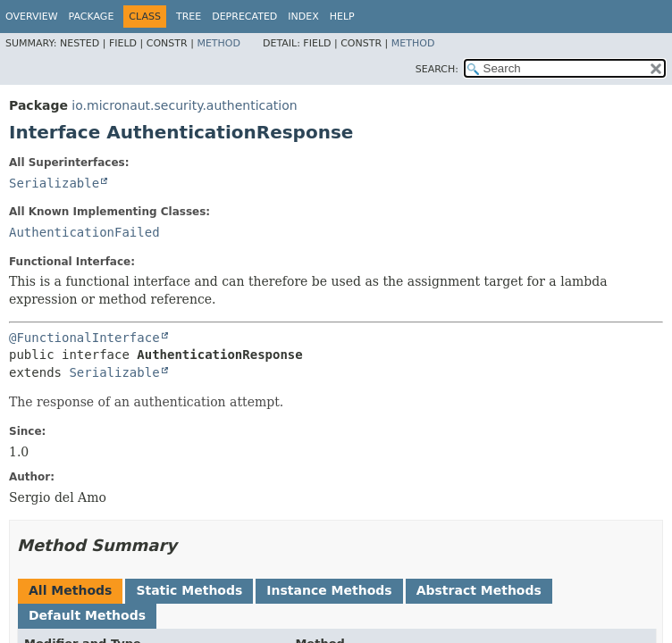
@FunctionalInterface (84, 338)
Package (92, 17)
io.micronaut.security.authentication (184, 105)
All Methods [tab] (70, 590)
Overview (32, 17)
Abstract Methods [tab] (479, 590)
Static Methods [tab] (189, 590)
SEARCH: (437, 69)
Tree (189, 17)
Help (342, 17)
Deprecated (244, 17)
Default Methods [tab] (87, 615)
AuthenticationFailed (84, 232)
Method (218, 43)
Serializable (54, 183)
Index (303, 17)
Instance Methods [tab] (329, 590)
